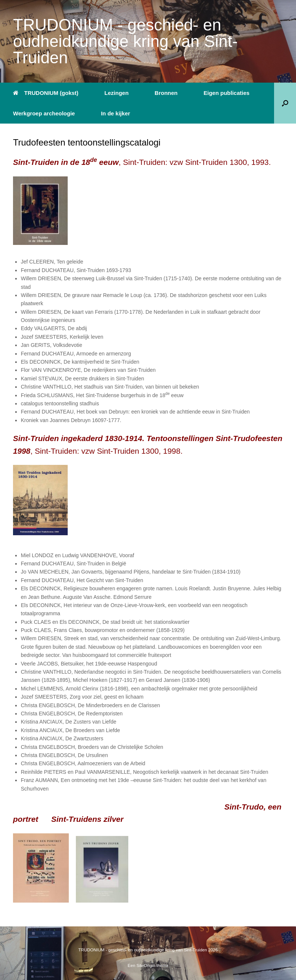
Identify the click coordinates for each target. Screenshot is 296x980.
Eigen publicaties (227, 93)
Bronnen (166, 93)
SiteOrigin (146, 965)
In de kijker (115, 113)
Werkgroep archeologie (44, 113)
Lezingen (117, 93)
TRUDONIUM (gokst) (46, 93)
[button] (285, 103)
